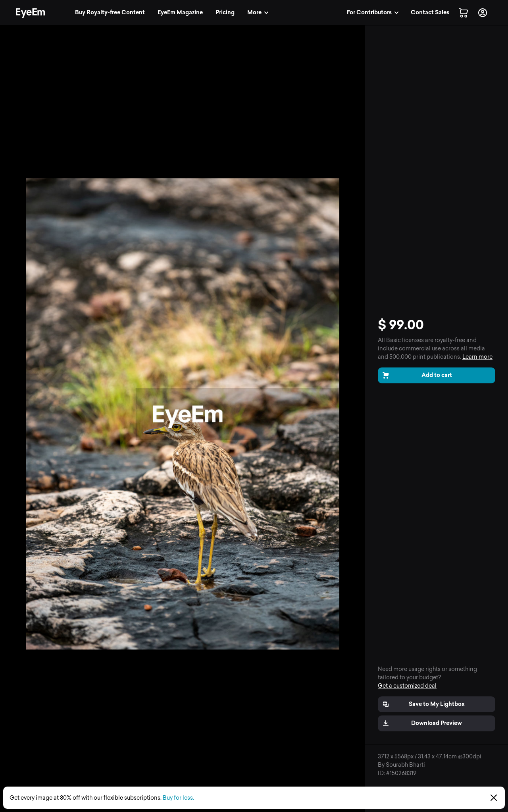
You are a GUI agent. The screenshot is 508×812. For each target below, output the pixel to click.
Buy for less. (178, 798)
